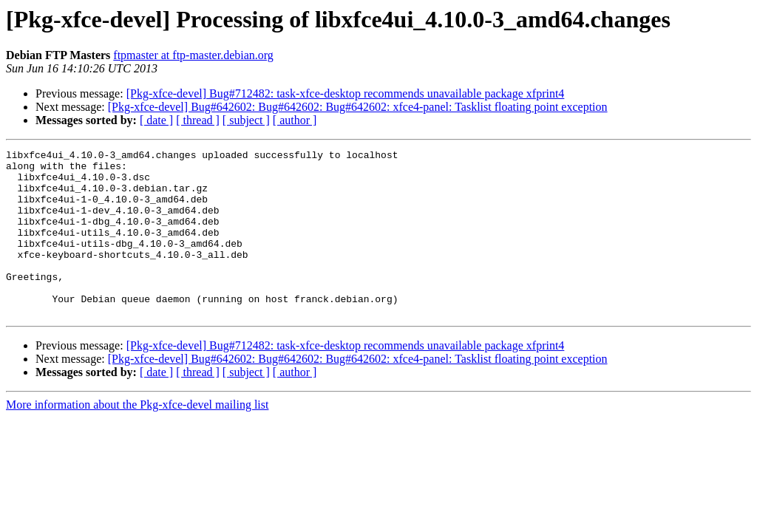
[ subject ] (246, 120)
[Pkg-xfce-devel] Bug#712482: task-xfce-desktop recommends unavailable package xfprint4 (346, 93)
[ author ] (295, 120)
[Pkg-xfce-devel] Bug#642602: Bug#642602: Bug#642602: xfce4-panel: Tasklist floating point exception (358, 107)
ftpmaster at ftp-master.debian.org (193, 55)
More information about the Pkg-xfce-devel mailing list (137, 438)
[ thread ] (198, 120)
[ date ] (156, 120)
